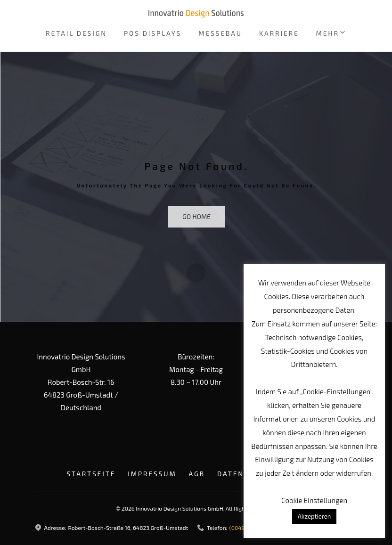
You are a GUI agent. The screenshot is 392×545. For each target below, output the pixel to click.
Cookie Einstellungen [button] (314, 500)
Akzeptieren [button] (314, 516)
